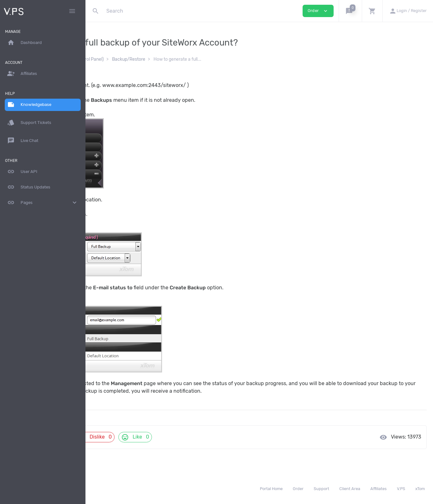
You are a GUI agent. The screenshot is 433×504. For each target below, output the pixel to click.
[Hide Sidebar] (72, 11)
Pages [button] (43, 203)
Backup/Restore (211, 59)
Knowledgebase (113, 59)
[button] (350, 11)
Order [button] (318, 11)
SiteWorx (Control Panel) (162, 59)
